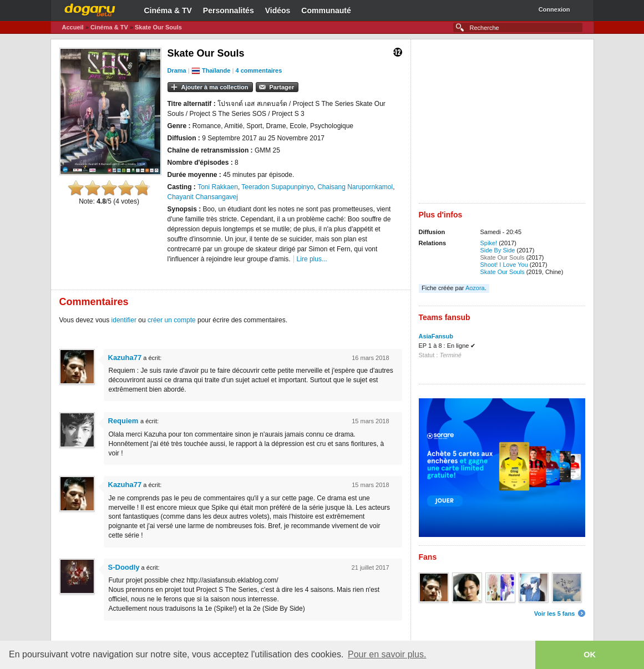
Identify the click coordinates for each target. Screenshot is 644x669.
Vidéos (278, 11)
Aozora (475, 288)
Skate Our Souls (158, 27)
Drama (177, 70)
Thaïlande (216, 70)
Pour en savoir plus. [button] (387, 654)
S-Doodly (124, 567)
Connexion (554, 9)
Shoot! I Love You (504, 265)
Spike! (489, 243)
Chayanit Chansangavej (203, 197)
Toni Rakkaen (218, 187)
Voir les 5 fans (555, 614)
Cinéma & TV (168, 11)
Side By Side (498, 250)
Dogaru (90, 8)
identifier (124, 320)
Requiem (125, 421)
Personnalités (229, 11)
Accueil (73, 27)
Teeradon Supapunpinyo (277, 187)
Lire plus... (312, 259)
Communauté (326, 11)
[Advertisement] (502, 125)
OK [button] (590, 655)
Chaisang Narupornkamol (355, 187)
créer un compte (172, 320)
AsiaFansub (436, 336)
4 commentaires (259, 70)
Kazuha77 (125, 358)
